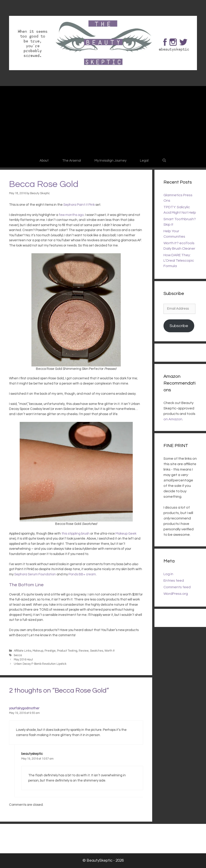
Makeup (38, 651)
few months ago (71, 215)
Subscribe (179, 326)
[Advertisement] (103, 120)
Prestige (50, 651)
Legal (144, 161)
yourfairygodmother (24, 708)
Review (84, 651)
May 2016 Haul (23, 660)
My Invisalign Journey (110, 161)
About (44, 161)
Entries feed (174, 581)
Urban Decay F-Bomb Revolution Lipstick (40, 664)
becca (18, 655)
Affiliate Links (22, 651)
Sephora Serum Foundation (35, 574)
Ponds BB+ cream (82, 574)
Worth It (110, 651)
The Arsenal (72, 161)
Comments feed (177, 587)
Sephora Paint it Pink (79, 205)
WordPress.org (176, 594)
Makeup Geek (126, 534)
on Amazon (173, 419)
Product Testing (67, 651)
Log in (168, 574)
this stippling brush (76, 534)
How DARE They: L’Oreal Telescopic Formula (179, 261)
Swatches (97, 651)
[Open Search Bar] (164, 161)
